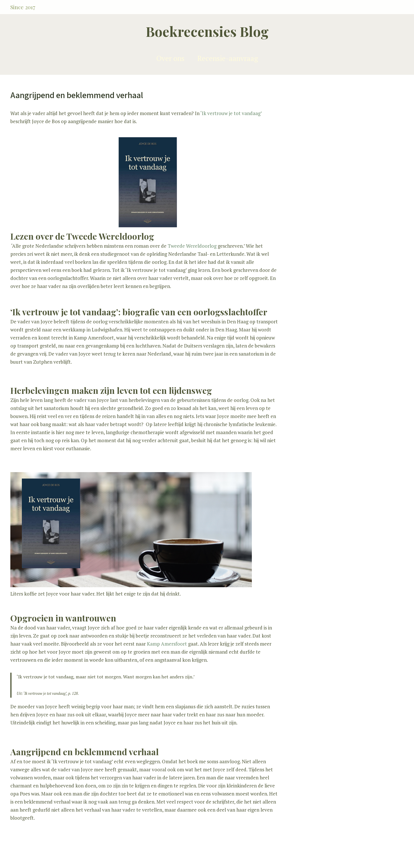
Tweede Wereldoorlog (192, 246)
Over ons (170, 58)
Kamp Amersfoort (167, 644)
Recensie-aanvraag (228, 58)
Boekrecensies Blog (207, 31)
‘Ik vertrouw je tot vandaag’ (231, 113)
